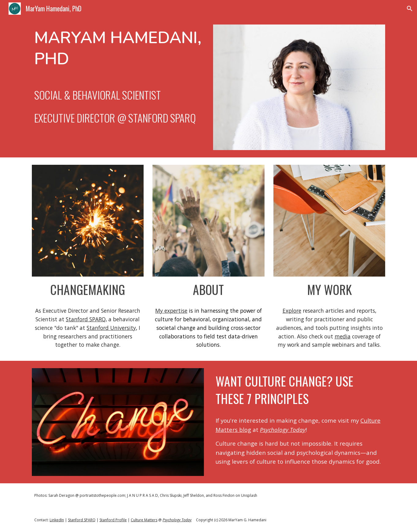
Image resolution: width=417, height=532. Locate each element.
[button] (410, 9)
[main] (118, 76)
